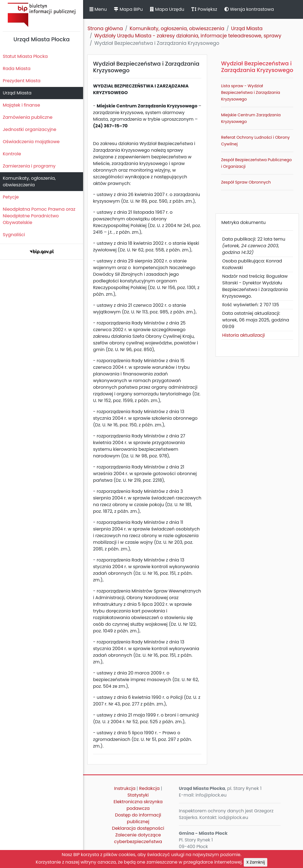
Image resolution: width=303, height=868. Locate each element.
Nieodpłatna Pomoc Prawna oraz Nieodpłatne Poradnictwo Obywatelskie (39, 216)
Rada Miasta (17, 69)
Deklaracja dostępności (138, 828)
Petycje (11, 197)
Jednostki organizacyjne (29, 129)
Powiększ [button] (204, 9)
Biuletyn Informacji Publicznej (42, 15)
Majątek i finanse (21, 105)
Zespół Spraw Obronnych (246, 182)
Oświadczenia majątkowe (31, 142)
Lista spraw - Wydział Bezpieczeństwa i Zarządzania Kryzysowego (251, 92)
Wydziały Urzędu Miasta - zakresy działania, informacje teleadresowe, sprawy (188, 36)
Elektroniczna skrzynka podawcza (138, 805)
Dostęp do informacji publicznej (138, 818)
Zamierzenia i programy (29, 166)
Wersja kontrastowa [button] (249, 9)
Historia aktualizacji (243, 335)
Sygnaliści (14, 235)
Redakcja (149, 788)
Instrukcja (125, 788)
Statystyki (138, 795)
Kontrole (12, 154)
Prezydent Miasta (22, 81)
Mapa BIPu (128, 9)
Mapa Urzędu (167, 9)
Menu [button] (98, 9)
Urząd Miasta (17, 93)
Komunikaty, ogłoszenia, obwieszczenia (29, 181)
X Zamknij (256, 862)
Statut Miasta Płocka (25, 56)
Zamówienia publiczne (28, 117)
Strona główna (105, 29)
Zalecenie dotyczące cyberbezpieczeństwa (138, 838)
